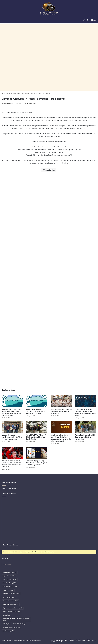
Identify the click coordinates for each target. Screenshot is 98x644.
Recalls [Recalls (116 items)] (6, 624)
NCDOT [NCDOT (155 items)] (6, 615)
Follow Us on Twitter (9, 494)
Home (5, 94)
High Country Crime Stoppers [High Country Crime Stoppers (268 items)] (13, 608)
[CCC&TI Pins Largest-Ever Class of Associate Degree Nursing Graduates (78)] (61, 401)
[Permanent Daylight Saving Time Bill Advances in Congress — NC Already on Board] (37, 453)
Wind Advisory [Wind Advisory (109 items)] (8, 631)
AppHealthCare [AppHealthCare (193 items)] (9, 576)
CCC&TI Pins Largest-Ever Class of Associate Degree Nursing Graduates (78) (61, 411)
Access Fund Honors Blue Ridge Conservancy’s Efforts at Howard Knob (86, 437)
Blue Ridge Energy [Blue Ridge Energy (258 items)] (9, 583)
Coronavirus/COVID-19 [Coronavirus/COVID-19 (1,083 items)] (11, 594)
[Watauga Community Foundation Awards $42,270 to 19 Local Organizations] (12, 427)
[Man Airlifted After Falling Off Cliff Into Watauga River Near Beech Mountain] (37, 427)
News (11, 94)
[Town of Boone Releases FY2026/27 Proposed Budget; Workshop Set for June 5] (37, 401)
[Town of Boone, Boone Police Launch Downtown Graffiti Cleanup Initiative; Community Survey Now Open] (12, 401)
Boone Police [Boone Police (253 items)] (8, 590)
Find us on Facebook (9, 488)
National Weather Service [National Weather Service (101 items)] (11, 612)
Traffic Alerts (91, 640)
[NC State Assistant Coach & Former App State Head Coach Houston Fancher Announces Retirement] (12, 453)
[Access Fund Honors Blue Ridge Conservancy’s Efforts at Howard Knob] (86, 427)
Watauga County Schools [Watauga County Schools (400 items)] (11, 627)
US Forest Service (8, 103)
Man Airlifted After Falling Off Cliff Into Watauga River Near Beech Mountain (36, 437)
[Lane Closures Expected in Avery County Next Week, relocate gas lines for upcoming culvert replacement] (61, 427)
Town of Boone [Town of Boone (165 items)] (19, 624)
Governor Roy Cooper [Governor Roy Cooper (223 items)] (10, 601)
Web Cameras (81, 640)
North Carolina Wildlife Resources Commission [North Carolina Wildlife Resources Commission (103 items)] (16, 619)
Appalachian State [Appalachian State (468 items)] (10, 572)
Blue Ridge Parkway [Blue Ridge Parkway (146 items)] (10, 587)
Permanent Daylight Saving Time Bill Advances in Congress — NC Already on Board (37, 463)
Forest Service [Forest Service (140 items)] (8, 597)
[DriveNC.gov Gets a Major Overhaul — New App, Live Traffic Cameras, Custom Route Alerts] (86, 401)
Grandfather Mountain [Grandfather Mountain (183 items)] (11, 604)
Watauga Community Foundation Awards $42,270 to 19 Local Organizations (12, 437)
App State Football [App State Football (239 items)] (10, 579)
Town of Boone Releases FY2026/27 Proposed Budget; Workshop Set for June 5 (36, 411)
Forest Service (49, 170)
